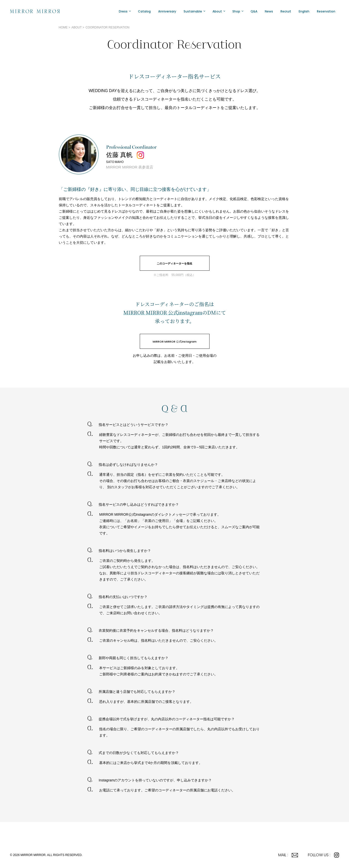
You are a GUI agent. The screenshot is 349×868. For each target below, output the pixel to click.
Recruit (286, 11)
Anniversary (167, 11)
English (304, 11)
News (269, 11)
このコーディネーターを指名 (174, 263)
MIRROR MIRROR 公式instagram (175, 342)
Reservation (326, 11)
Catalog (144, 11)
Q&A (254, 11)
